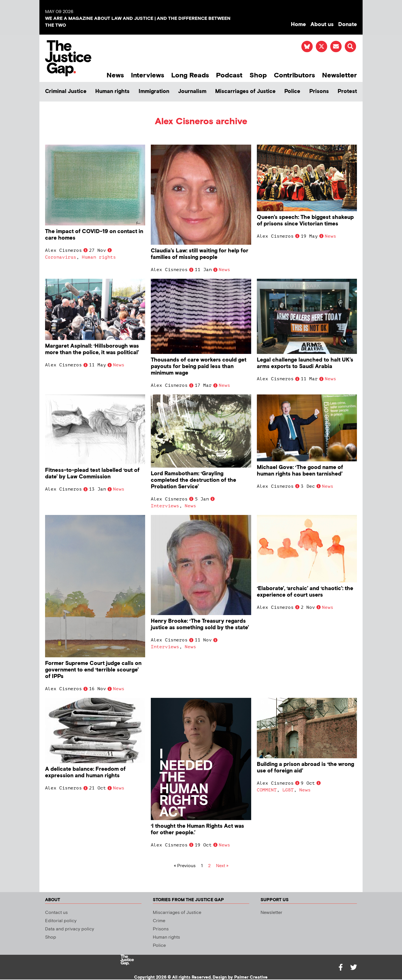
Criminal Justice (66, 91)
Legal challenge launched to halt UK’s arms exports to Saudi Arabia (305, 363)
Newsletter (339, 75)
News (115, 75)
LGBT (288, 790)
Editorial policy (61, 921)
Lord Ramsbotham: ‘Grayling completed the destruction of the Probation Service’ (193, 480)
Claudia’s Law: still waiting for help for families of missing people (200, 254)
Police (292, 91)
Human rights (112, 91)
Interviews (148, 75)
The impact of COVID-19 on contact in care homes (94, 235)
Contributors (294, 75)
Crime (159, 921)
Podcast (229, 75)
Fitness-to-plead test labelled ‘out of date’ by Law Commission (92, 474)
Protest (347, 91)
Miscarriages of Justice (245, 91)
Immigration (154, 91)
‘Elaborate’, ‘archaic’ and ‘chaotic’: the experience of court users (305, 592)
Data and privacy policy (70, 929)
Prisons (319, 91)
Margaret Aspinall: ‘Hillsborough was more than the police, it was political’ (92, 349)
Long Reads (190, 75)
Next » (222, 866)
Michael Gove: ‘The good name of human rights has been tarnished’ (300, 471)
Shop (258, 75)
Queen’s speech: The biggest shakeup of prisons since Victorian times (305, 221)
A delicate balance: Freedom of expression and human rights (85, 772)
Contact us (56, 913)
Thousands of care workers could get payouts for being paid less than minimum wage (199, 367)
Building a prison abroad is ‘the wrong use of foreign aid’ (305, 768)
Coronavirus (61, 257)
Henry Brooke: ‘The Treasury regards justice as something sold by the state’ (200, 624)
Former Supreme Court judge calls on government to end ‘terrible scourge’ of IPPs (93, 670)
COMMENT (267, 790)
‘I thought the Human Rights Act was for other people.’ (197, 829)
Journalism (192, 91)
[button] (350, 47)
